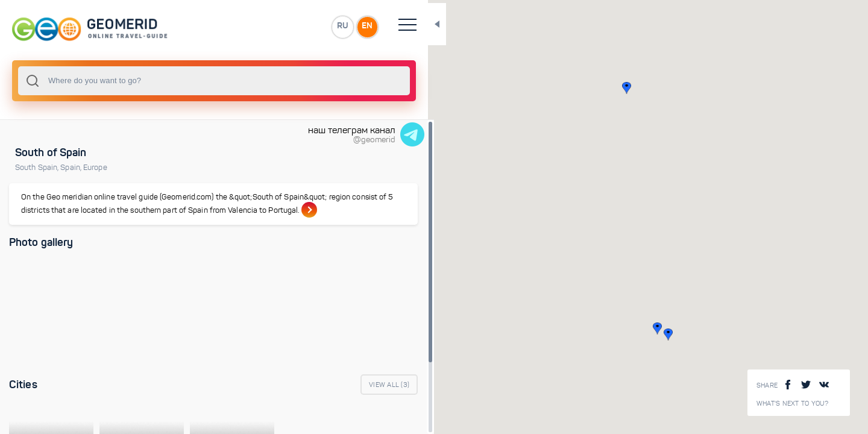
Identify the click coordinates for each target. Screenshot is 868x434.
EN (265, 27)
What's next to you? (793, 404)
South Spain (38, 168)
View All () (287, 398)
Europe (95, 168)
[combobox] (163, 81)
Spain (72, 168)
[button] (606, 329)
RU (239, 27)
